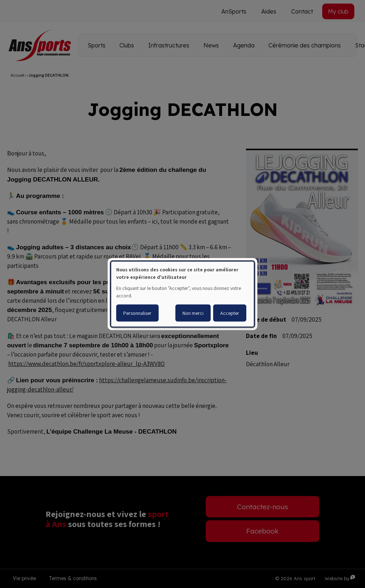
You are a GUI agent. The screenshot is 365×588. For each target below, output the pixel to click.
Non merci (193, 313)
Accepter (230, 313)
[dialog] (182, 294)
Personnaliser (137, 313)
